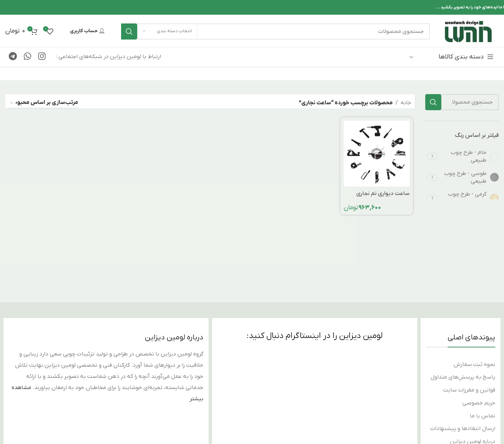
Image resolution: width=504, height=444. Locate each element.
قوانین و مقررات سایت (469, 390)
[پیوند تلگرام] (13, 57)
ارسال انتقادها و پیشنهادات (463, 429)
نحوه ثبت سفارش (474, 365)
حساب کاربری (87, 31)
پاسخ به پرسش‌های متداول (463, 377)
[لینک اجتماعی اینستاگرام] (42, 57)
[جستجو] (275, 31)
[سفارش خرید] (44, 103)
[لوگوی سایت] (468, 31)
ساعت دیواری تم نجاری (383, 193)
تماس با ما (482, 416)
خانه (406, 103)
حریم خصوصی (479, 403)
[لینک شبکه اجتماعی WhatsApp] (27, 57)
